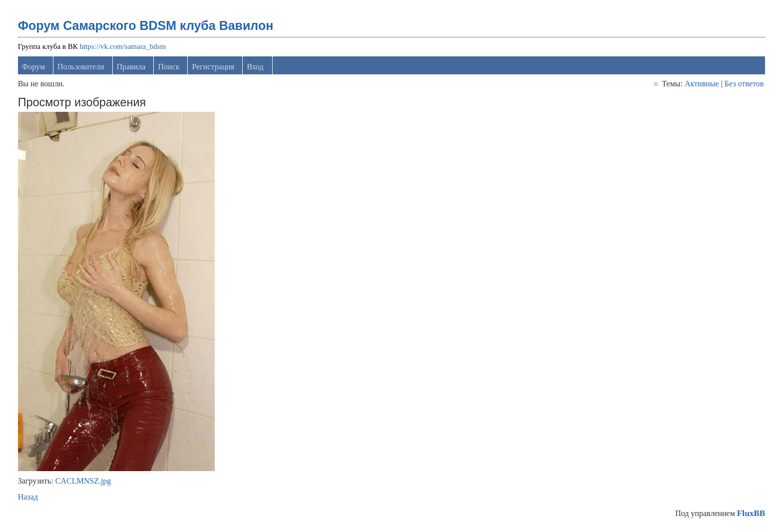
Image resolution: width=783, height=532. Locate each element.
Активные (702, 84)
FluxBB (751, 513)
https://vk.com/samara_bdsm (123, 46)
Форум (33, 67)
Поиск (169, 67)
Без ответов (744, 84)
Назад (28, 497)
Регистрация (213, 67)
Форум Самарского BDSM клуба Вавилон (146, 25)
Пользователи (81, 67)
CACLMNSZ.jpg (83, 481)
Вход (255, 67)
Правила (131, 67)
